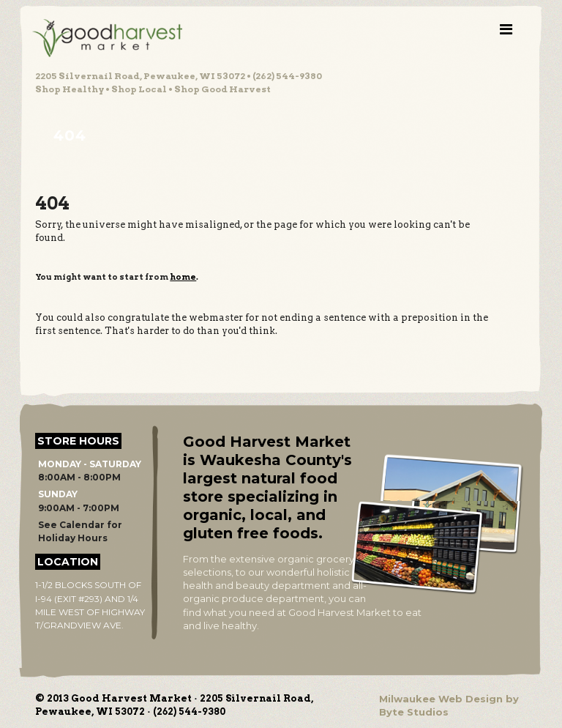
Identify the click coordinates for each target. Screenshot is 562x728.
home (183, 277)
